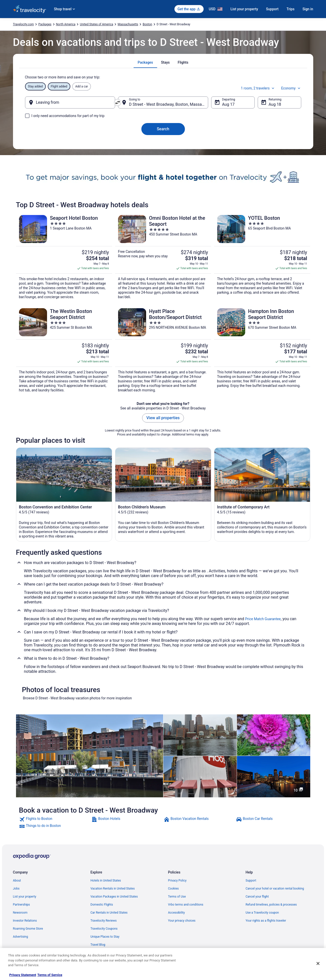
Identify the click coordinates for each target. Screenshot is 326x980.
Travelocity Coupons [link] (104, 929)
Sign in (308, 9)
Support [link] (251, 881)
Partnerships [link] (22, 905)
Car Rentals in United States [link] (109, 913)
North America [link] (66, 24)
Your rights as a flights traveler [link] (266, 921)
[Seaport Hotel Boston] (64, 257)
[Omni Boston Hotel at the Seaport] (163, 257)
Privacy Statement (23, 975)
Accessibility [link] (177, 913)
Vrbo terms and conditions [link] (186, 905)
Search (163, 129)
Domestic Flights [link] (102, 905)
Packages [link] (45, 24)
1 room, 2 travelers (258, 88)
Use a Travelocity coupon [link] (262, 913)
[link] (55, 819)
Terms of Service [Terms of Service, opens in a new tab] (50, 975)
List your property (244, 9)
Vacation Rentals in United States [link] (113, 889)
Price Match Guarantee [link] (263, 619)
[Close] (318, 963)
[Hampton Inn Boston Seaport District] (262, 350)
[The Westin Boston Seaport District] (64, 350)
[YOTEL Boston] (262, 257)
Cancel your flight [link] (257, 897)
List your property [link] (25, 897)
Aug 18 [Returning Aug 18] (275, 104)
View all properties (163, 418)
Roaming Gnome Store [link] (28, 929)
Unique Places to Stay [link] (105, 937)
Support (272, 9)
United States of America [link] (96, 24)
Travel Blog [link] (98, 945)
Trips (290, 9)
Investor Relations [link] (25, 921)
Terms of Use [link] (177, 897)
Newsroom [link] (20, 913)
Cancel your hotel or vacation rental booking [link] (275, 889)
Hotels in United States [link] (106, 881)
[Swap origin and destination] (118, 102)
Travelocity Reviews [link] (104, 921)
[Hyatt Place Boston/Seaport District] (163, 350)
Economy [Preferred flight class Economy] (291, 88)
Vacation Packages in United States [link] (114, 897)
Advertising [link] (21, 937)
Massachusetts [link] (128, 24)
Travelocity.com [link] (24, 24)
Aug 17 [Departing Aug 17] (228, 104)
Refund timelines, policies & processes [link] (271, 905)
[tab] (145, 62)
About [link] (17, 881)
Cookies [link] (174, 889)
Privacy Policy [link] (177, 881)
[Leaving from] (70, 102)
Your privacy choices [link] (182, 921)
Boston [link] (147, 24)
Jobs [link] (16, 889)
